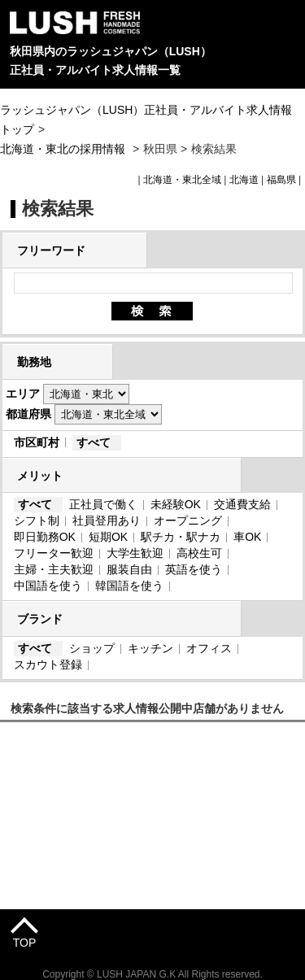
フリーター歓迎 (54, 553)
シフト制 (37, 520)
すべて (94, 442)
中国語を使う (48, 586)
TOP (25, 943)
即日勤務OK (45, 537)
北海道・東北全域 (182, 180)
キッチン (150, 648)
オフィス (209, 648)
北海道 (244, 180)
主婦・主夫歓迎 (54, 569)
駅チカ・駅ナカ (181, 537)
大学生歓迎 (135, 553)
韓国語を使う (129, 586)
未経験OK (176, 504)
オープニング (188, 520)
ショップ (92, 648)
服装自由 (129, 569)
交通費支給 (242, 504)
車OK (247, 537)
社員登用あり (107, 520)
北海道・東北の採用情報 (64, 149)
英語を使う (194, 569)
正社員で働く (103, 504)
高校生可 (199, 553)
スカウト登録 (48, 664)
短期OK (108, 537)
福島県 (281, 180)
